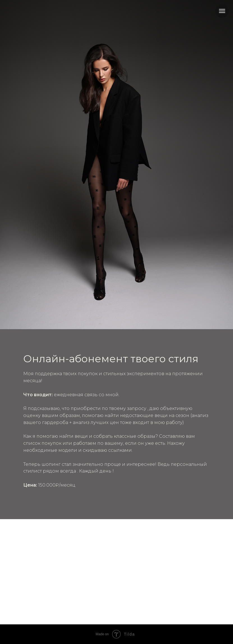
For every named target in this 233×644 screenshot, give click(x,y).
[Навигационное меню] (222, 11)
